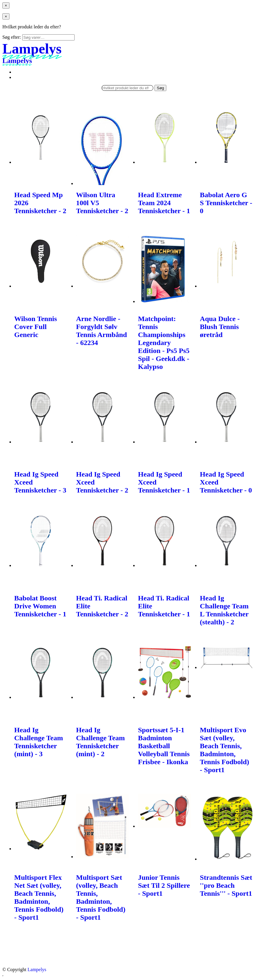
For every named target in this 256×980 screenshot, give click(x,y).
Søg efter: (12, 37)
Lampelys (37, 970)
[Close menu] (6, 5)
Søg (160, 88)
